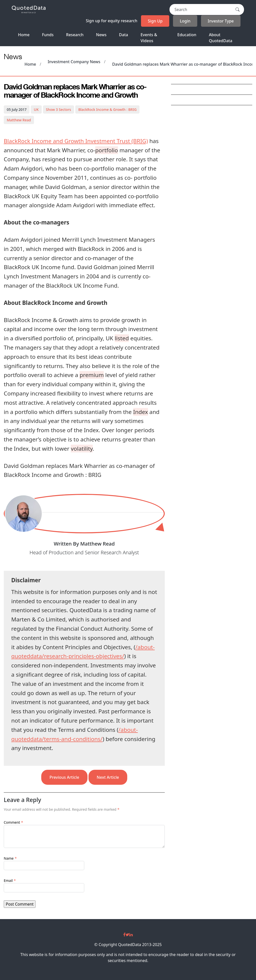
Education (187, 35)
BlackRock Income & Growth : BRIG (107, 109)
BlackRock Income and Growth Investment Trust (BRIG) (76, 141)
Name (10, 858)
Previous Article (64, 777)
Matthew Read (19, 120)
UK (36, 109)
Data (123, 35)
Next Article (108, 777)
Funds (48, 35)
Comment (13, 822)
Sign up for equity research (111, 21)
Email (10, 881)
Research (75, 35)
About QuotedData (220, 38)
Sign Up (155, 21)
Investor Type (221, 21)
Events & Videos (149, 38)
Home (24, 35)
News (101, 35)
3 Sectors (59, 109)
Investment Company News (74, 62)
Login (185, 21)
